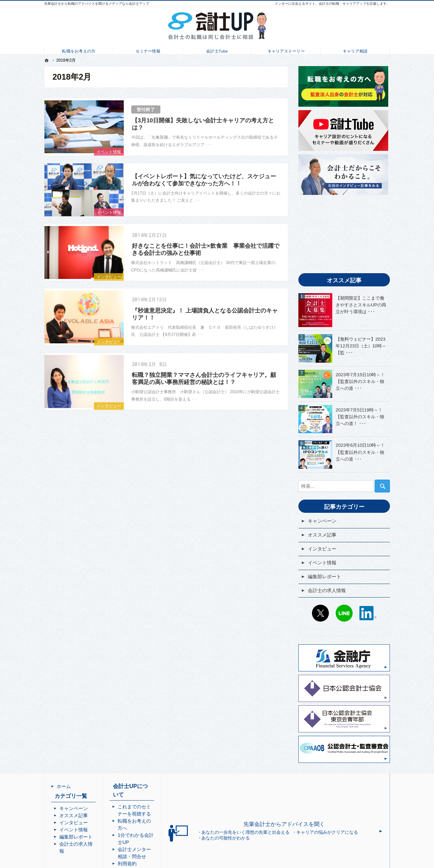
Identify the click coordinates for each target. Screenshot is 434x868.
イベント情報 (109, 152)
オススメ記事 (322, 535)
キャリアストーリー (286, 49)
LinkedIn (368, 613)
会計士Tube (217, 49)
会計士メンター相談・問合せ (183, 820)
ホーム (64, 786)
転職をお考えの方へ (174, 806)
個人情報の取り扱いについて (183, 834)
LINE (344, 613)
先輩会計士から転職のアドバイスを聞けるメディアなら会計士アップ (97, 4)
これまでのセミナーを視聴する (186, 799)
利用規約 (162, 827)
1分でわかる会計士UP (176, 813)
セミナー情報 (148, 49)
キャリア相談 (355, 49)
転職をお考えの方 (79, 49)
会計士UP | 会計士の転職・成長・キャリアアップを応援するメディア (223, 863)
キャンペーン (322, 521)
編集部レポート (324, 577)
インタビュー (109, 277)
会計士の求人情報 (327, 590)
